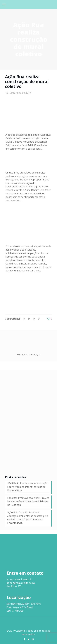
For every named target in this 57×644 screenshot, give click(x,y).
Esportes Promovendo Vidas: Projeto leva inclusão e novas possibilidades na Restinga (28, 501)
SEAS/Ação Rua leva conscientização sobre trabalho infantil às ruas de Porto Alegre (28, 487)
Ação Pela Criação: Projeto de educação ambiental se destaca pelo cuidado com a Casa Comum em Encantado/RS (28, 518)
